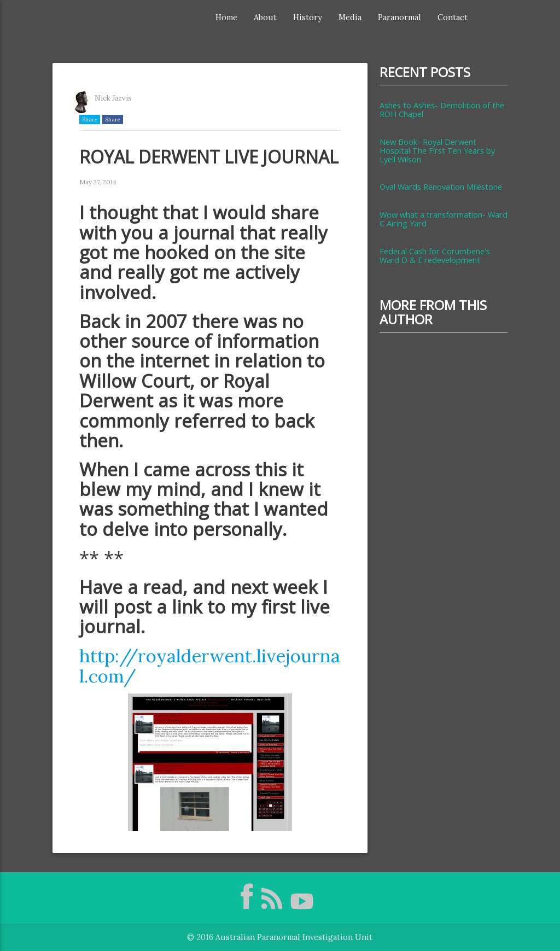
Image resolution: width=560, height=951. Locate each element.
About (265, 17)
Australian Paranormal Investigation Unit (294, 937)
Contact (453, 17)
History (308, 17)
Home (226, 17)
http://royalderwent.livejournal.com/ (210, 666)
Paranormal (399, 17)
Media (350, 17)
